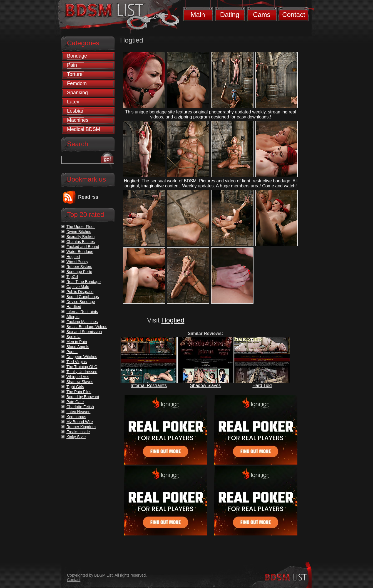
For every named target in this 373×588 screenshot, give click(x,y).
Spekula (74, 337)
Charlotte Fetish (80, 407)
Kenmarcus (76, 417)
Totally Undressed (82, 372)
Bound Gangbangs (83, 297)
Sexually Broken (80, 237)
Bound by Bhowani (83, 397)
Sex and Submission (84, 332)
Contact (294, 15)
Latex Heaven (78, 412)
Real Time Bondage (84, 282)
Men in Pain (77, 342)
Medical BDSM (84, 129)
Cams (262, 15)
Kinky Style (76, 437)
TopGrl (72, 277)
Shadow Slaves (205, 385)
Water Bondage (80, 252)
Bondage (77, 56)
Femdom (77, 83)
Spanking (77, 93)
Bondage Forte (79, 272)
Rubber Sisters (79, 267)
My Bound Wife (80, 422)
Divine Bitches (79, 232)
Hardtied (74, 307)
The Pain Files (79, 392)
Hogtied (173, 320)
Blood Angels (78, 347)
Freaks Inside (78, 432)
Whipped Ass (78, 377)
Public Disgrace (80, 292)
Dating (230, 15)
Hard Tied (262, 385)
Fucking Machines (82, 322)
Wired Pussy (77, 262)
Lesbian (76, 111)
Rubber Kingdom (81, 427)
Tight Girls (75, 387)
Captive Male (78, 287)
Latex (73, 102)
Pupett (72, 352)
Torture (75, 74)
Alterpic (73, 317)
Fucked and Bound (83, 247)
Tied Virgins (77, 362)
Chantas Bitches (81, 242)
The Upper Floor (81, 227)
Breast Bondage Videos (87, 327)
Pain (72, 65)
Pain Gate (75, 402)
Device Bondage (81, 302)
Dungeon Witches (82, 357)
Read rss (88, 197)
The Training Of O (82, 367)
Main (198, 15)
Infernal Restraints (149, 385)
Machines (78, 120)
